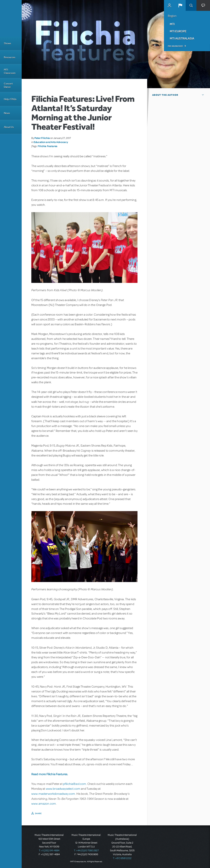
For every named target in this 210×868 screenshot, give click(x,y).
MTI (172, 24)
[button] (180, 5)
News (7, 113)
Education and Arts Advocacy (51, 142)
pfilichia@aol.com (75, 784)
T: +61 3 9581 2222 (122, 858)
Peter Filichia (42, 138)
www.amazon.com (44, 804)
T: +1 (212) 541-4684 (49, 851)
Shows (7, 43)
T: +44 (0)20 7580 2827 (86, 851)
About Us (9, 127)
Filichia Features (48, 146)
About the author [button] (165, 95)
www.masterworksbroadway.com (53, 794)
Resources (10, 57)
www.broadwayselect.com (63, 789)
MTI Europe (178, 31)
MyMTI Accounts (169, 5)
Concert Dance (8, 85)
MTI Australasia (182, 38)
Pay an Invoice (175, 46)
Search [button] (191, 5)
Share (38, 813)
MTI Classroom (10, 71)
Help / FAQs (10, 99)
